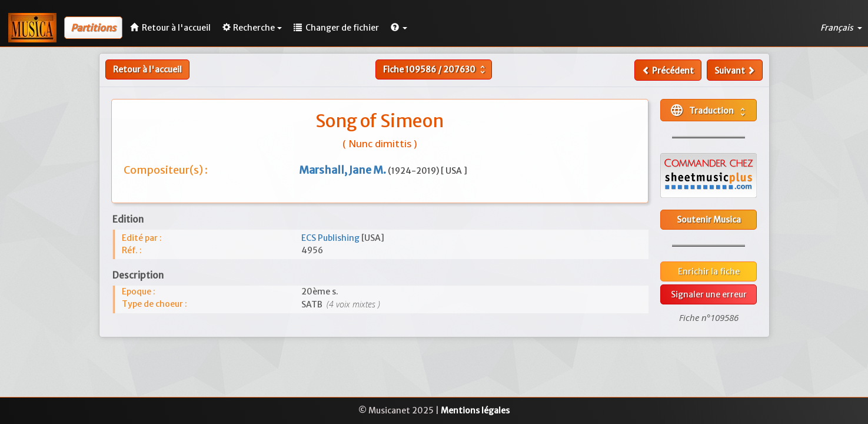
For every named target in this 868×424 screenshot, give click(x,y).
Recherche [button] (252, 28)
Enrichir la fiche (709, 271)
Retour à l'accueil (147, 69)
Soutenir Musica (709, 220)
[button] (399, 28)
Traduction (709, 110)
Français (841, 28)
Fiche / (435, 69)
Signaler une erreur (709, 294)
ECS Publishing (331, 238)
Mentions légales (475, 410)
